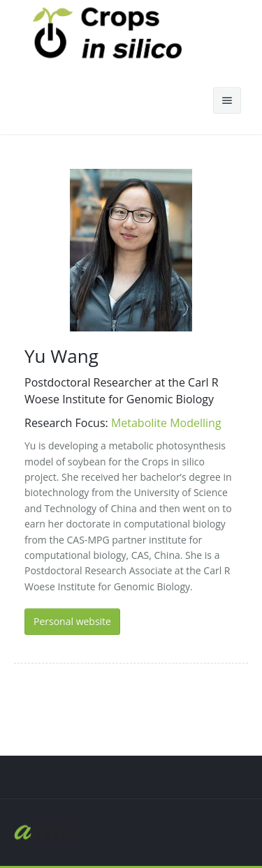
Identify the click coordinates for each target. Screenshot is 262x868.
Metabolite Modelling (166, 423)
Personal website (72, 621)
